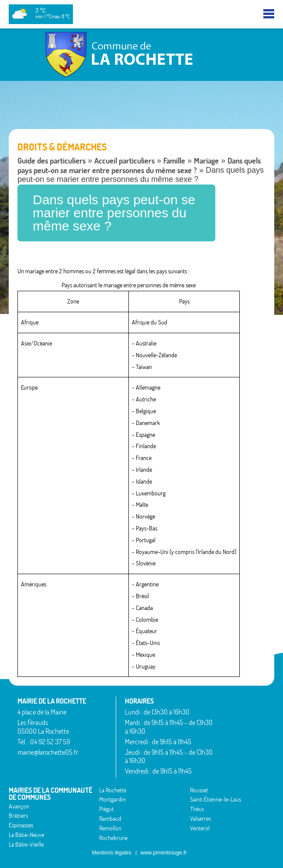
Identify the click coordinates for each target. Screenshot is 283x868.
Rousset (199, 790)
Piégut (106, 809)
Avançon (19, 806)
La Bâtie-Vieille (26, 844)
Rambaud (110, 819)
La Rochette (113, 790)
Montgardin (112, 799)
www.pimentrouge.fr (164, 853)
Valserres (200, 819)
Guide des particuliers (52, 161)
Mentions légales (111, 853)
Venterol (200, 828)
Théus (197, 809)
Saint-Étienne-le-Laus (216, 799)
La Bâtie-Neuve (26, 835)
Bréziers (18, 816)
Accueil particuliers (124, 161)
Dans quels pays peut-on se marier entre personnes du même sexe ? (139, 166)
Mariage (206, 161)
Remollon (110, 828)
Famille (174, 161)
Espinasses (21, 825)
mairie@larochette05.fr (48, 752)
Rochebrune (113, 838)
